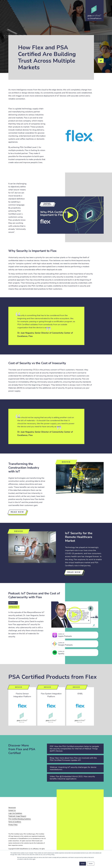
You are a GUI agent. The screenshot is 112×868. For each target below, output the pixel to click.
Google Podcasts (78, 644)
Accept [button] (83, 864)
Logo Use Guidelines (15, 813)
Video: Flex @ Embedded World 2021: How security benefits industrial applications (72, 778)
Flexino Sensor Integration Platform (22, 695)
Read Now (74, 572)
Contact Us (12, 810)
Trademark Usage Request (17, 816)
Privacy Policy (13, 825)
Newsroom (12, 808)
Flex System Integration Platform (51, 695)
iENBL (80, 694)
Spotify (78, 653)
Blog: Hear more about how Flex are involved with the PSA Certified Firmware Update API (73, 759)
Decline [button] (91, 864)
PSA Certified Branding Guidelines (20, 819)
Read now (17, 512)
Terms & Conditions (15, 822)
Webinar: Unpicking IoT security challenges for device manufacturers (73, 768)
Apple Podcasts (78, 635)
